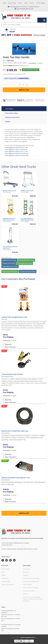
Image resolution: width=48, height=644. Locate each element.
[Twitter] (7, 560)
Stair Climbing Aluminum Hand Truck (10, 248)
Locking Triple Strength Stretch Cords (14, 317)
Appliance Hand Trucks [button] (9, 261)
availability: (7, 340)
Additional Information (12, 117)
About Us (32, 3)
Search (41, 20)
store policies (27, 584)
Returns (26, 594)
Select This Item (10, 347)
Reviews (8, 122)
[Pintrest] (10, 560)
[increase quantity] (27, 85)
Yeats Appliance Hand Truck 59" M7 (16, 149)
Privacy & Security (29, 591)
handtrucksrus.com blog (31, 578)
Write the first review (20, 63)
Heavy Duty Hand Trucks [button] (10, 272)
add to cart (24, 513)
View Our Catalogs (41, 3)
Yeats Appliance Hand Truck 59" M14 (17, 153)
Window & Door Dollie (27, 192)
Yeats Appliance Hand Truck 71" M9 (16, 151)
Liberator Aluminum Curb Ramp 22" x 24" (16, 478)
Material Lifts (6, 581)
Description (9, 109)
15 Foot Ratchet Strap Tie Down (12, 374)
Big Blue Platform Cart (9, 192)
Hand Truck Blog (12, 3)
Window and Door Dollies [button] (28, 272)
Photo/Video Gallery (11, 113)
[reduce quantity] (20, 85)
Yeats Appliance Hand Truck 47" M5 (16, 147)
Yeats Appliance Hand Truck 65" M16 (17, 155)
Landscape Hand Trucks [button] (25, 264)
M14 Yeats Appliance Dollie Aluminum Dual (27, 220)
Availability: (32, 63)
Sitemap (20, 3)
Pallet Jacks (5, 578)
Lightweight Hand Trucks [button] (10, 267)
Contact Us (26, 569)
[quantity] (23, 85)
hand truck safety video (31, 581)
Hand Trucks (5, 569)
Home (5, 3)
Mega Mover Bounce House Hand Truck (9, 220)
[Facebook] (3, 560)
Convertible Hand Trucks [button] (26, 261)
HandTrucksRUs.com (27, 637)
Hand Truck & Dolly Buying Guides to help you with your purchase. (33, 599)
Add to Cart (24, 90)
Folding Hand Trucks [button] (9, 264)
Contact (26, 3)
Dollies (4, 575)
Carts (3, 572)
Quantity (8, 344)
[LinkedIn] (14, 560)
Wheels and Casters (8, 584)
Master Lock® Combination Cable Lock (15, 431)
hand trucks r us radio (31, 588)
